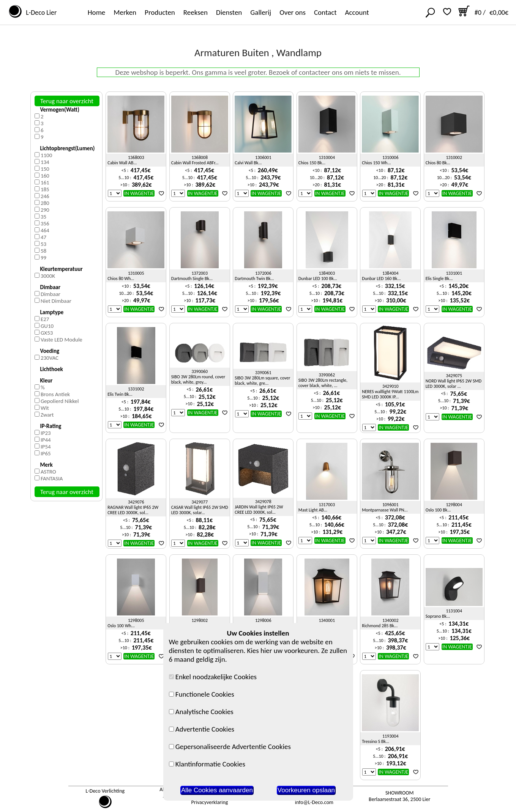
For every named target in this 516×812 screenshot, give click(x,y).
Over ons (293, 12)
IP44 (46, 440)
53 (43, 244)
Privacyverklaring (210, 802)
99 (43, 258)
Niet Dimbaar (56, 301)
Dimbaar (50, 294)
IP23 (46, 433)
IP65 (46, 453)
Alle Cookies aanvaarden (217, 790)
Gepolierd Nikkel (60, 401)
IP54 (46, 447)
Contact (325, 12)
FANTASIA (52, 478)
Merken (125, 12)
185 (45, 189)
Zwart (47, 415)
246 (45, 196)
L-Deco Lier (40, 13)
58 (43, 251)
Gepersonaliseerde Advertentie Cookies (230, 747)
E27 (45, 319)
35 (43, 217)
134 (45, 162)
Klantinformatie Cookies (207, 764)
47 (43, 237)
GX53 (47, 333)
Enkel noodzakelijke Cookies (213, 677)
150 (45, 169)
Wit (45, 408)
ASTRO (48, 472)
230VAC (50, 358)
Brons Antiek (55, 394)
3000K (48, 276)
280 (45, 203)
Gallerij (261, 12)
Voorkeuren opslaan (306, 790)
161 (45, 183)
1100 (46, 155)
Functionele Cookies (202, 694)
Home (97, 12)
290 (45, 210)
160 (45, 176)
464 (45, 230)
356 (45, 223)
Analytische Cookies (201, 712)
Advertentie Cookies (202, 729)
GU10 (47, 326)
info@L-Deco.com (314, 802)
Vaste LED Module (62, 340)
